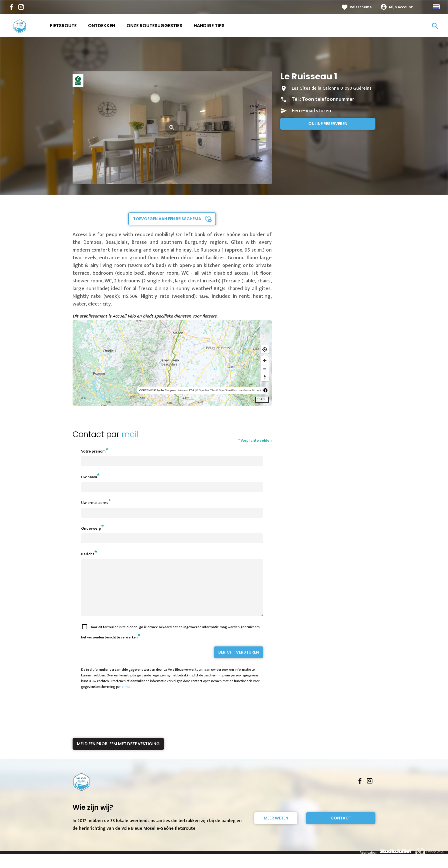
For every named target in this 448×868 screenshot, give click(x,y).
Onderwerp (91, 528)
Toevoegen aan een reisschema (167, 219)
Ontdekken (102, 26)
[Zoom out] (265, 369)
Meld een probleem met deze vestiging (118, 754)
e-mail (127, 697)
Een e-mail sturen (311, 111)
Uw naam (89, 477)
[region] (172, 363)
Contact (341, 828)
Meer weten (276, 828)
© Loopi (256, 390)
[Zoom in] (265, 360)
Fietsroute (63, 26)
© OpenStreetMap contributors (234, 390)
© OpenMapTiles (206, 390)
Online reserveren (328, 124)
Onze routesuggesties (154, 26)
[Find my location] (265, 349)
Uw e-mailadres (95, 503)
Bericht (88, 554)
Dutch (436, 7)
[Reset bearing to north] (265, 377)
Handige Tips (209, 26)
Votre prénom (93, 451)
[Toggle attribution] (265, 390)
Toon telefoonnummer (328, 99)
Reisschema (361, 7)
